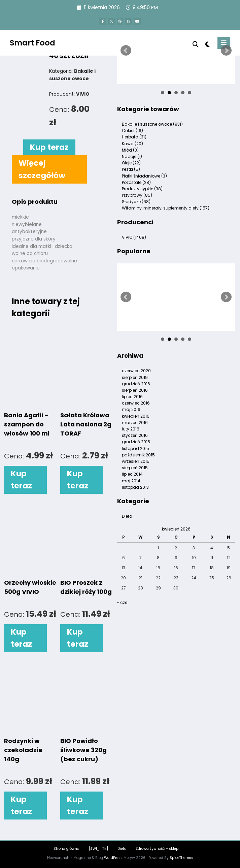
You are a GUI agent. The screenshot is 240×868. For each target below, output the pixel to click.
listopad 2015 (135, 448)
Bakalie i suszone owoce (152, 124)
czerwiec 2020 (136, 371)
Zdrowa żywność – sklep (157, 849)
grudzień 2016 (136, 384)
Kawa (132, 144)
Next (226, 51)
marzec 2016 (135, 423)
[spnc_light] (207, 44)
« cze (122, 602)
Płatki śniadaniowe (144, 176)
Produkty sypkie (142, 189)
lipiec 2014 (132, 474)
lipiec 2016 (132, 397)
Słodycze (136, 202)
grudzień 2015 (136, 442)
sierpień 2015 (135, 468)
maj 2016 (131, 409)
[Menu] (224, 42)
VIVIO (134, 237)
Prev (126, 51)
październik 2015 (138, 455)
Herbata (134, 137)
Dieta (127, 516)
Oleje (131, 163)
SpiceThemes (181, 858)
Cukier (132, 131)
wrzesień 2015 (136, 461)
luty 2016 (131, 429)
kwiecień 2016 (136, 416)
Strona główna (66, 849)
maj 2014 (131, 481)
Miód (130, 150)
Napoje (132, 156)
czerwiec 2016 (136, 403)
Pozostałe (136, 182)
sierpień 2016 (135, 390)
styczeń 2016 (135, 435)
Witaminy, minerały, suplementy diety (166, 208)
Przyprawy (137, 195)
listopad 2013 (135, 487)
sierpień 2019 (135, 377)
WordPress (113, 858)
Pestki (131, 169)
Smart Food (32, 42)
